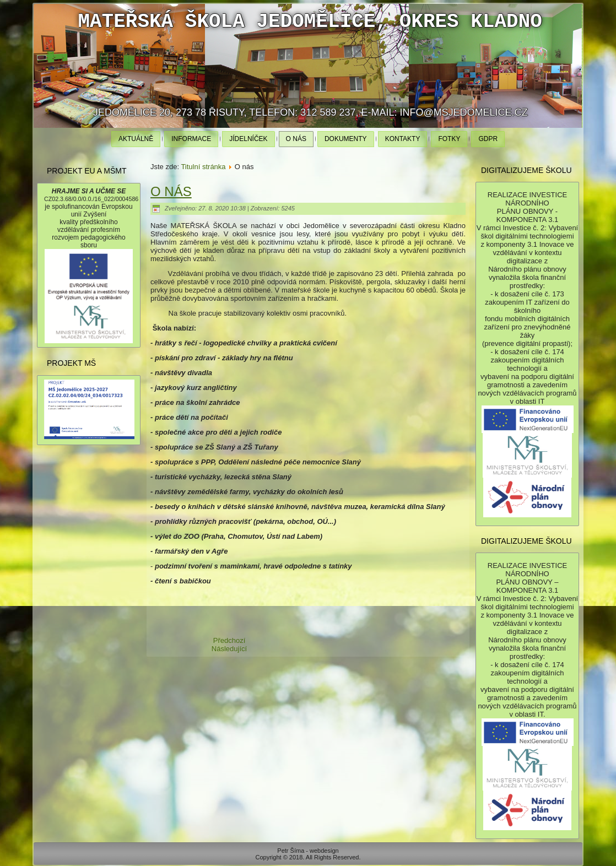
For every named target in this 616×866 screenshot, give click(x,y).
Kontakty (403, 139)
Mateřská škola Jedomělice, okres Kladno (310, 22)
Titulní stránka (203, 167)
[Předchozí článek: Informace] (229, 640)
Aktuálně (136, 139)
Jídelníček (248, 139)
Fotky (449, 139)
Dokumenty (346, 139)
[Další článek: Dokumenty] (229, 649)
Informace (191, 139)
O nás (296, 139)
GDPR (488, 139)
